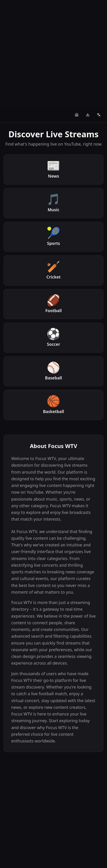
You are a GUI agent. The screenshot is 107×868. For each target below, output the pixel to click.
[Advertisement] (53, 54)
